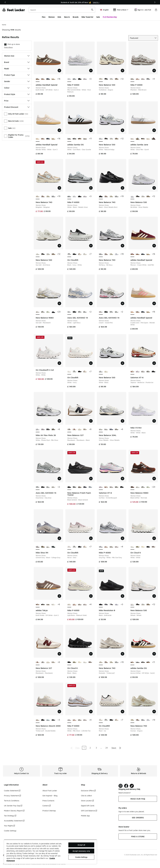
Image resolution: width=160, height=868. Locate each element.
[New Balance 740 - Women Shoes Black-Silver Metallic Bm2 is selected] (101, 196)
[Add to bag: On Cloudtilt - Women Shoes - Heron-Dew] (91, 538)
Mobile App (85, 816)
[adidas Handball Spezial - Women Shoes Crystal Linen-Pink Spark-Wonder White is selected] (132, 312)
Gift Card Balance (89, 811)
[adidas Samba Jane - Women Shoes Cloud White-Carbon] (143, 139)
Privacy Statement (12, 796)
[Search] (62, 10)
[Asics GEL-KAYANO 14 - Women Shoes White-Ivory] (53, 487)
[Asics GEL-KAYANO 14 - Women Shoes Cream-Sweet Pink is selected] (101, 312)
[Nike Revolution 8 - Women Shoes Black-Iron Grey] (106, 605)
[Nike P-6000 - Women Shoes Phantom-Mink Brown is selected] (132, 79)
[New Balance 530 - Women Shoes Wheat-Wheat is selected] (132, 605)
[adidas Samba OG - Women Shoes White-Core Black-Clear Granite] (138, 662)
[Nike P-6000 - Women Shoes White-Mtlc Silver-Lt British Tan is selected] (69, 720)
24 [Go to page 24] (106, 748)
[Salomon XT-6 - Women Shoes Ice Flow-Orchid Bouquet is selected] (101, 487)
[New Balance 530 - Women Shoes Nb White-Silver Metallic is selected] (132, 196)
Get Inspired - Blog (50, 796)
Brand (17, 62)
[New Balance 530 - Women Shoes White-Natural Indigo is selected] (101, 139)
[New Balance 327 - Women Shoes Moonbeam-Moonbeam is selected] (38, 662)
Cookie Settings (10, 831)
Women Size (17, 56)
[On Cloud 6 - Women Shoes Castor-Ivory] (143, 547)
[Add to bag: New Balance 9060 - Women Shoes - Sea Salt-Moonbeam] (59, 303)
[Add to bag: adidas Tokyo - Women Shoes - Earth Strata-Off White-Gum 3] (59, 596)
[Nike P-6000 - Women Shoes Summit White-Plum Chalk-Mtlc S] (143, 79)
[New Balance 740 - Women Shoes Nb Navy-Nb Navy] (53, 196)
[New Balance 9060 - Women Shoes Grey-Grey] (43, 312)
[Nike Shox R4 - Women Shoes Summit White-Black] (48, 547)
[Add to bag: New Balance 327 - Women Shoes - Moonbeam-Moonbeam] (59, 654)
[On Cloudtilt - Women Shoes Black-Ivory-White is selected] (69, 254)
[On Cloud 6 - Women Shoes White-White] (85, 662)
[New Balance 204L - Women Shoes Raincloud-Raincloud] (117, 429)
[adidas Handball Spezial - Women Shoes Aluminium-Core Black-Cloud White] (43, 79)
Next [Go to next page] (114, 748)
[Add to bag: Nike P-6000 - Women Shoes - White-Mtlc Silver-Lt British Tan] (91, 712)
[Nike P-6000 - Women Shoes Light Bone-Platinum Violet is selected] (69, 605)
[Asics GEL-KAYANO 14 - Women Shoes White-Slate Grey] (85, 312)
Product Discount (17, 107)
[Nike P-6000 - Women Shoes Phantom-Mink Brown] (111, 547)
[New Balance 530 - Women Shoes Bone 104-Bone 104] (106, 372)
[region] (50, 852)
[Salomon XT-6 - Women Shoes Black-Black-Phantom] (153, 372)
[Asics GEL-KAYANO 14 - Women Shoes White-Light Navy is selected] (69, 312)
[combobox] (62, 10)
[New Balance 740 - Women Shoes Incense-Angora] (48, 196)
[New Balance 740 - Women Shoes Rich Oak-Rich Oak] (43, 196)
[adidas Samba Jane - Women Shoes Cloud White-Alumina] (138, 139)
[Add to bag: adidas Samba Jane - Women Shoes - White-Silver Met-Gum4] (154, 130)
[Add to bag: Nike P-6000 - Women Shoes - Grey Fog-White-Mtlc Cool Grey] (122, 538)
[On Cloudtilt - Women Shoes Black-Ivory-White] (74, 372)
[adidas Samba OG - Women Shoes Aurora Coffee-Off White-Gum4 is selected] (132, 662)
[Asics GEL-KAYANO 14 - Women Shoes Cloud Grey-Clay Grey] (80, 312)
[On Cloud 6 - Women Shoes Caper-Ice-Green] (138, 547)
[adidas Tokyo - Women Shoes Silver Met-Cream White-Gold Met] (53, 605)
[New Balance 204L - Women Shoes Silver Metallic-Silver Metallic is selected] (101, 429)
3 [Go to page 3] (96, 748)
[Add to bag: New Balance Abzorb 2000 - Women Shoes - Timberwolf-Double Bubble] (59, 712)
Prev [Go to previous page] (77, 748)
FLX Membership (110, 17)
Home (4, 25)
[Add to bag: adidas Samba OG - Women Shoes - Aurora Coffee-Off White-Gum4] (154, 654)
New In (67, 17)
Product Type (17, 75)
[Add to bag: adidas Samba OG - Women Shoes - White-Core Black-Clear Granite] (91, 130)
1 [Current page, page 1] (84, 748)
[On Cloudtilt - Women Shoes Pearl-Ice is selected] (101, 720)
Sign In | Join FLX (143, 10)
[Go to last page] (120, 748)
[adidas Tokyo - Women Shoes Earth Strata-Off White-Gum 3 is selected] (38, 605)
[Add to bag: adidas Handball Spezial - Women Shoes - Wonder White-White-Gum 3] (59, 130)
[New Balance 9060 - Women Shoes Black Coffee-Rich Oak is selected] (132, 487)
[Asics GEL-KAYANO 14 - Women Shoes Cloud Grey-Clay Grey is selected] (38, 487)
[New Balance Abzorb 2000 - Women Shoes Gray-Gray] (53, 720)
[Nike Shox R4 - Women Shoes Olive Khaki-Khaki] (43, 547)
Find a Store (8, 47)
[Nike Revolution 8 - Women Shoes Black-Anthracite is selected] (101, 605)
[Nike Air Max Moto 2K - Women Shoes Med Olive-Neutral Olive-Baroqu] (53, 429)
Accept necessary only (81, 851)
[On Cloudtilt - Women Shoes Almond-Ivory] (80, 254)
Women (51, 17)
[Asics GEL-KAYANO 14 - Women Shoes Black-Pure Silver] (74, 312)
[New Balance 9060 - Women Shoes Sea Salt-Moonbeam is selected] (38, 312)
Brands (76, 17)
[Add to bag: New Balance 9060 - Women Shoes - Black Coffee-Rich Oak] (154, 479)
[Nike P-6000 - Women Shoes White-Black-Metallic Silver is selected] (69, 196)
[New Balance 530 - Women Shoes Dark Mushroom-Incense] (117, 79)
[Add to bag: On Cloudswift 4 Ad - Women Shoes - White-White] (59, 363)
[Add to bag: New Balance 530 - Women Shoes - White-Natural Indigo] (122, 130)
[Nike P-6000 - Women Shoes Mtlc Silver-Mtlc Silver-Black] (148, 79)
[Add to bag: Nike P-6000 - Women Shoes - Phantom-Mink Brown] (154, 71)
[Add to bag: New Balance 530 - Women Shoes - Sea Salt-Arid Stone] (59, 246)
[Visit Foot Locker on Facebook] (126, 786)
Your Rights (9, 826)
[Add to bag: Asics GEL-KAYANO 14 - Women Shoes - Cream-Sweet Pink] (122, 303)
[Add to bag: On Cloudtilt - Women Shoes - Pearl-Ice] (122, 712)
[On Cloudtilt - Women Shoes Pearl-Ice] (85, 254)
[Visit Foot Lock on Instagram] (121, 786)
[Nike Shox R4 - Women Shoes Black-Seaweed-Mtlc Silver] (53, 547)
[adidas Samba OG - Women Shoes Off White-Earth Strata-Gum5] (85, 139)
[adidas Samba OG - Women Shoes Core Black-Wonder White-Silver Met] (80, 139)
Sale (98, 17)
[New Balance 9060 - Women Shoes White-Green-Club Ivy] (48, 312)
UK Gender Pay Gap (13, 806)
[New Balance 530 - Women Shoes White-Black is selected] (101, 372)
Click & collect (86, 796)
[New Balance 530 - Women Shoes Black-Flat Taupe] (106, 79)
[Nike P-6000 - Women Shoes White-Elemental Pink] (85, 79)
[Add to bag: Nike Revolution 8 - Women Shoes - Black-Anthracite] (122, 596)
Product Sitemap (49, 811)
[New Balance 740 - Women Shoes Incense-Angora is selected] (132, 720)
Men (44, 17)
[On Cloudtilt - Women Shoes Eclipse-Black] (74, 254)
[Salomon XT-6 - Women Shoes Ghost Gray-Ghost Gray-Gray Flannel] (148, 372)
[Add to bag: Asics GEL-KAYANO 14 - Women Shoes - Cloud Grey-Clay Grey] (59, 479)
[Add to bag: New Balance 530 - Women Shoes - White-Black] (122, 363)
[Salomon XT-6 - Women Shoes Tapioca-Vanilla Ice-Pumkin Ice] (106, 487)
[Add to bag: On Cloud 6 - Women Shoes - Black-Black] (91, 654)
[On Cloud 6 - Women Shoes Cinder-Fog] (153, 547)
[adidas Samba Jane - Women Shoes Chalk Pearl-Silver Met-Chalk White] (148, 139)
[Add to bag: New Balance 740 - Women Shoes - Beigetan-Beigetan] (59, 188)
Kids (59, 17)
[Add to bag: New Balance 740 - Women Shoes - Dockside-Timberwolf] (122, 654)
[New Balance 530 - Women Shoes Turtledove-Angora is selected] (101, 79)
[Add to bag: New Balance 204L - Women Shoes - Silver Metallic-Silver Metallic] (122, 421)
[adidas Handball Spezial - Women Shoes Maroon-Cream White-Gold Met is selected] (132, 254)
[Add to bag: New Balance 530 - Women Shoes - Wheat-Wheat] (154, 596)
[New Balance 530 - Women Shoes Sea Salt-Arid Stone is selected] (38, 254)
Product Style (17, 94)
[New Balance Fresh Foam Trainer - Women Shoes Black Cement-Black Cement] (74, 487)
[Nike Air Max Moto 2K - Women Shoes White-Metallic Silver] (43, 429)
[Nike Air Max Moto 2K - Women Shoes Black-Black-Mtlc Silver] (48, 429)
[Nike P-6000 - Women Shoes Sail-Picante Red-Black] (138, 79)
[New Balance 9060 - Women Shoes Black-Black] (53, 312)
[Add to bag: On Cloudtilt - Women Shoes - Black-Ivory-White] (91, 246)
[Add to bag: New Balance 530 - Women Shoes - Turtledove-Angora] (122, 71)
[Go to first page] (71, 748)
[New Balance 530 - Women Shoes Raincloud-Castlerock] (111, 79)
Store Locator (87, 801)
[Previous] (5, 2)
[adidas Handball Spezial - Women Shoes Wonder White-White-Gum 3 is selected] (38, 139)
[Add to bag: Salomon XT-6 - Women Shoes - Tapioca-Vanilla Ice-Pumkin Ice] (154, 363)
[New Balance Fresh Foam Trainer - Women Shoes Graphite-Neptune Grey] (85, 487)
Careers (47, 806)
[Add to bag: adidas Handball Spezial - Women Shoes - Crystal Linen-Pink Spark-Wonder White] (154, 303)
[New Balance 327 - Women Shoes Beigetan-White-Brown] (80, 429)
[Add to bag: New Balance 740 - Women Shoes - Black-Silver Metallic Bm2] (122, 188)
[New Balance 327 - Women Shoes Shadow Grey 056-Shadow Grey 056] (85, 429)
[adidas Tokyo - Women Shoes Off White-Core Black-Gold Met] (48, 605)
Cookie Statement (12, 791)
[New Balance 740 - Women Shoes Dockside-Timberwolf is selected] (101, 662)
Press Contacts (48, 801)
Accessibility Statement (14, 821)
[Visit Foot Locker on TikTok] (132, 786)
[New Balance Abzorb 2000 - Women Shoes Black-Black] (43, 720)
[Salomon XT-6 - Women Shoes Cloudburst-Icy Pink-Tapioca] (143, 372)
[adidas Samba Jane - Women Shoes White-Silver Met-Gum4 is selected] (132, 139)
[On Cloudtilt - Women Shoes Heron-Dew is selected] (69, 547)
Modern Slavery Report (14, 811)
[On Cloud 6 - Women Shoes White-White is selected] (132, 547)
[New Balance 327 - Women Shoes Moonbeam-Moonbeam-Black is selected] (69, 429)
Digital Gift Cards (88, 806)
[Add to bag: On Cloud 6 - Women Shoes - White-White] (154, 538)
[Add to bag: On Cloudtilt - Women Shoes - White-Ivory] (91, 363)
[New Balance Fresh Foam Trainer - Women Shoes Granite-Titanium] (90, 487)
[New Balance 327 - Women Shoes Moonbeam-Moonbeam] (74, 429)
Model (17, 69)
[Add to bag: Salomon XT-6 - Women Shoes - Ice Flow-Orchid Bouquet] (122, 479)
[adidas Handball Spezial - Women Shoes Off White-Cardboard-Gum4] (53, 79)
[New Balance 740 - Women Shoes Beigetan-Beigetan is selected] (38, 196)
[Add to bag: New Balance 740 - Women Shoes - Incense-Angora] (154, 712)
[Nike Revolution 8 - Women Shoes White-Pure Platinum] (117, 605)
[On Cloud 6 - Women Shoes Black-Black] (148, 547)
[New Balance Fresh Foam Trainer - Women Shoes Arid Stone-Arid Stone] (80, 487)
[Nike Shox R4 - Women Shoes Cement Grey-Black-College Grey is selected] (38, 547)
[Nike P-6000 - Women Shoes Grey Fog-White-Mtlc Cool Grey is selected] (101, 547)
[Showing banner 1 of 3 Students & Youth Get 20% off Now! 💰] (80, 2)
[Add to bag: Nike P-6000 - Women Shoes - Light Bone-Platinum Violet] (91, 596)
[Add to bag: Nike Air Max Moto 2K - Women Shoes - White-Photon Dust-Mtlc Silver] (59, 421)
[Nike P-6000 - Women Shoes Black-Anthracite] (80, 79)
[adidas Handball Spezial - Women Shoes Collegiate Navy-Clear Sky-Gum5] (48, 79)
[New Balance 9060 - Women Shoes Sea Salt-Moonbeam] (138, 487)
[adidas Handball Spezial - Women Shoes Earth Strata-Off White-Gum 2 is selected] (38, 79)
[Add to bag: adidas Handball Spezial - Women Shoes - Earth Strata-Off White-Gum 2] (59, 71)
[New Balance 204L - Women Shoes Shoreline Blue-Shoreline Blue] (111, 429)
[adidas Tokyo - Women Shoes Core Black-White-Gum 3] (43, 605)
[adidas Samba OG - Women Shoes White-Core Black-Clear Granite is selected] (69, 139)
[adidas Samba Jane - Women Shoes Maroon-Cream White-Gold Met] (153, 139)
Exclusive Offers (88, 791)
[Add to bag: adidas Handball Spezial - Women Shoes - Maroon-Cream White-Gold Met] (154, 246)
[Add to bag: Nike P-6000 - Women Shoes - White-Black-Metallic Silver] (91, 188)
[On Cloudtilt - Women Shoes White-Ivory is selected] (69, 372)
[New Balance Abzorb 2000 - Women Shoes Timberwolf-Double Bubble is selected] (38, 720)
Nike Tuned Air (87, 17)
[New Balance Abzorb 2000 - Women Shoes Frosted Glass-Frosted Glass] (48, 720)
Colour (17, 88)
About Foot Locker (50, 791)
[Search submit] (92, 10)
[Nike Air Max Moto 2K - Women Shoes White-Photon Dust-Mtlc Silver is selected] (38, 429)
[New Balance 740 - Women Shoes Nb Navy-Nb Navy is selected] (101, 254)
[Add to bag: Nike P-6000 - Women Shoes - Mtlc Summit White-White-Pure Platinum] (91, 71)
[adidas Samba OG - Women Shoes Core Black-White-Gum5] (74, 139)
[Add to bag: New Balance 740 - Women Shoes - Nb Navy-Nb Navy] (122, 246)
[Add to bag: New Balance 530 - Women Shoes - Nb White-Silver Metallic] (154, 188)
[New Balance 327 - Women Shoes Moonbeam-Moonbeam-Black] (43, 662)
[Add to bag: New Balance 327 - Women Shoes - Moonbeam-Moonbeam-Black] (91, 421)
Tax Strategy (10, 816)
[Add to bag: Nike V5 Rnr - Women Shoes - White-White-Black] (154, 421)
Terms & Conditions (12, 801)
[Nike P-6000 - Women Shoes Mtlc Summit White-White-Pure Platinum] (74, 196)
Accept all (81, 845)
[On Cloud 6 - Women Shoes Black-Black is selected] (69, 662)
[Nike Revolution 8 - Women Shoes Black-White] (111, 605)
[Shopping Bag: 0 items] (156, 10)
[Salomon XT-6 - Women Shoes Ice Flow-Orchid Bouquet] (138, 372)
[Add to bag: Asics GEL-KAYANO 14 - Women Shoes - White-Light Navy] (91, 303)
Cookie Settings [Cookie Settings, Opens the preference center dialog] (81, 857)
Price (17, 101)
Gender (17, 81)
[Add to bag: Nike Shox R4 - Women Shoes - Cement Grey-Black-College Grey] (59, 538)
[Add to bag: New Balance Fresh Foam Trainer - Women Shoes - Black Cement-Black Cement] (91, 479)
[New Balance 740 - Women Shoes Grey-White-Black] (117, 254)
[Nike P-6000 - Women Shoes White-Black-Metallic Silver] (74, 79)
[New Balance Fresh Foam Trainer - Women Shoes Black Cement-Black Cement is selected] (69, 487)
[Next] (155, 2)
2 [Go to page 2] (90, 748)
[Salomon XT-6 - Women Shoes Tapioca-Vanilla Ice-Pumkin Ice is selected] (132, 372)
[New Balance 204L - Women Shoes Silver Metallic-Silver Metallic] (106, 429)
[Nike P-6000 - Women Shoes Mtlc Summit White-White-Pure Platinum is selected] (69, 79)
